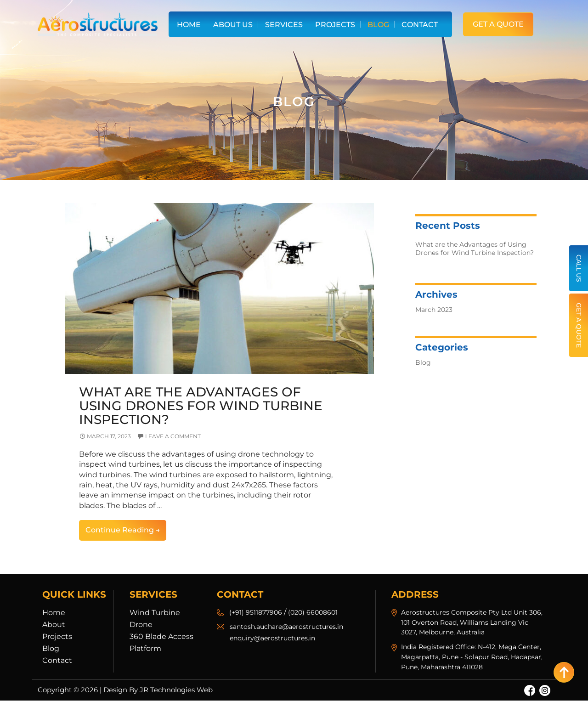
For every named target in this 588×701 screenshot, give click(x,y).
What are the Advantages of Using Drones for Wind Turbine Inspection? (198, 406)
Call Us (579, 268)
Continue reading (126, 533)
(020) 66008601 (313, 612)
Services (284, 25)
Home (189, 25)
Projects (335, 25)
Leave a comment (173, 437)
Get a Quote (498, 24)
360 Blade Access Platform (161, 642)
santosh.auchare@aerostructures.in (286, 627)
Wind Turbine (155, 613)
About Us (233, 25)
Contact (420, 25)
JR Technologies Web (176, 690)
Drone (141, 625)
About (54, 625)
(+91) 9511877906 (256, 612)
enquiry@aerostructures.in (272, 639)
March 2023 (434, 310)
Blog (378, 25)
